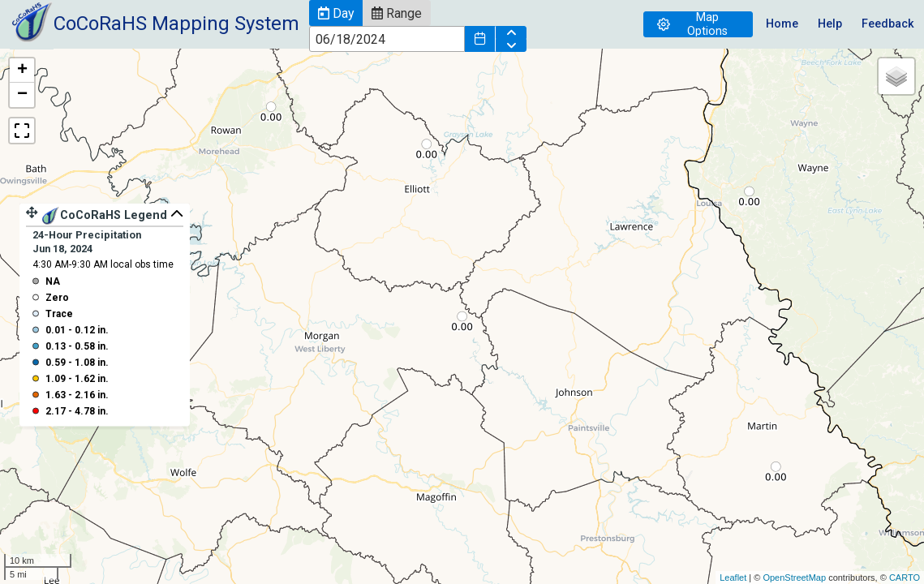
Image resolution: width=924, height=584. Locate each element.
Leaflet (733, 578)
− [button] (22, 95)
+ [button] (22, 71)
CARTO (905, 578)
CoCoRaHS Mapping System (176, 24)
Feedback (888, 24)
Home (782, 24)
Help (830, 24)
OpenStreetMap (794, 578)
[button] (336, 13)
